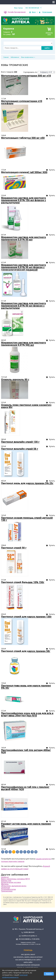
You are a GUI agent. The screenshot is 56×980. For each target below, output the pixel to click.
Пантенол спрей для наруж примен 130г (26, 617)
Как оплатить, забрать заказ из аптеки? (28, 957)
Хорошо (49, 974)
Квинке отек (6, 881)
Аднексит (5, 877)
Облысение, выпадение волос (14, 886)
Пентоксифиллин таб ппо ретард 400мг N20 (26, 751)
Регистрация (47, 12)
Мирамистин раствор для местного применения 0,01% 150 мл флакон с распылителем (24, 200)
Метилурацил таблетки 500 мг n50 (23, 138)
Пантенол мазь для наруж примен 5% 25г (27, 483)
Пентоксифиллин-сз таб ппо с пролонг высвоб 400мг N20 (25, 788)
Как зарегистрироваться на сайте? (28, 960)
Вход (34, 12)
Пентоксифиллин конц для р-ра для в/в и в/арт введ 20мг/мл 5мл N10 (27, 714)
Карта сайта (28, 962)
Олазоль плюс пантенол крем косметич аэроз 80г (26, 406)
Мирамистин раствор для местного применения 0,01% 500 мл (24, 344)
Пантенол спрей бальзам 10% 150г (23, 582)
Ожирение (6, 888)
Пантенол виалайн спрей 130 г (20, 442)
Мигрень (5, 884)
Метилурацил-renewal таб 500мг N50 (24, 172)
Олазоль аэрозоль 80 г (15, 379)
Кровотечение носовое (11, 882)
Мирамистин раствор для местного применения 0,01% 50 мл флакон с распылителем (24, 306)
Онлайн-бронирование (17, 12)
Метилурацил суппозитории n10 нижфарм (22, 102)
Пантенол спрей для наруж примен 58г (26, 651)
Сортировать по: (39, 72)
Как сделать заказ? (28, 955)
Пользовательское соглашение (28, 965)
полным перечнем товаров (13, 861)
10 (36, 852)
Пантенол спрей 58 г (14, 548)
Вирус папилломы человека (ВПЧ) (15, 879)
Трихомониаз (7, 891)
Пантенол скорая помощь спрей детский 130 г (27, 519)
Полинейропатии (8, 889)
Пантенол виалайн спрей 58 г (20, 449)
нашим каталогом (43, 859)
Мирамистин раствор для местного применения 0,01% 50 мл (24, 238)
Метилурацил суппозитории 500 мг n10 (26, 76)
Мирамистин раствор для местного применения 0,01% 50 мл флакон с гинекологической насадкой (24, 267)
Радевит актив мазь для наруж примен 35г (26, 825)
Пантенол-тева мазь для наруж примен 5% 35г (26, 687)
